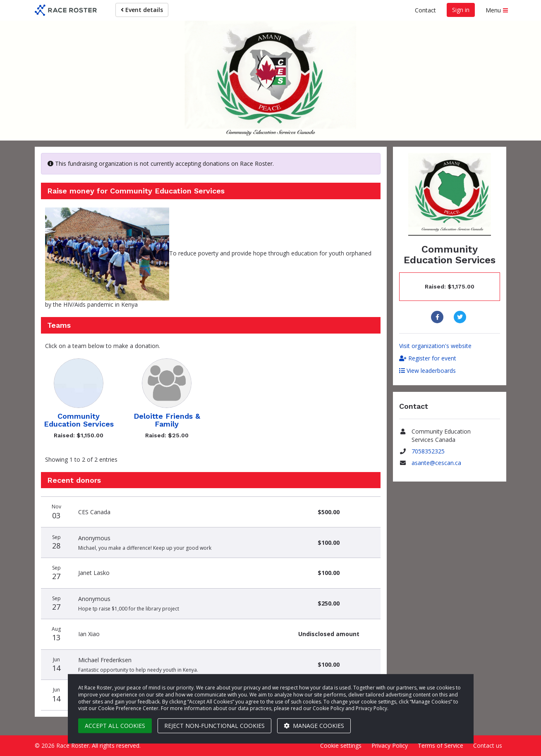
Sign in (461, 10)
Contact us (488, 745)
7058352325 (428, 451)
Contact (425, 10)
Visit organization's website (435, 346)
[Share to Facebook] (438, 317)
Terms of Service (440, 745)
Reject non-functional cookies (214, 726)
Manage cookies (314, 726)
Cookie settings (341, 745)
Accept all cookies (115, 726)
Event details (142, 10)
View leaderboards (427, 371)
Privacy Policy (390, 745)
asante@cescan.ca (436, 463)
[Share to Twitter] (461, 317)
